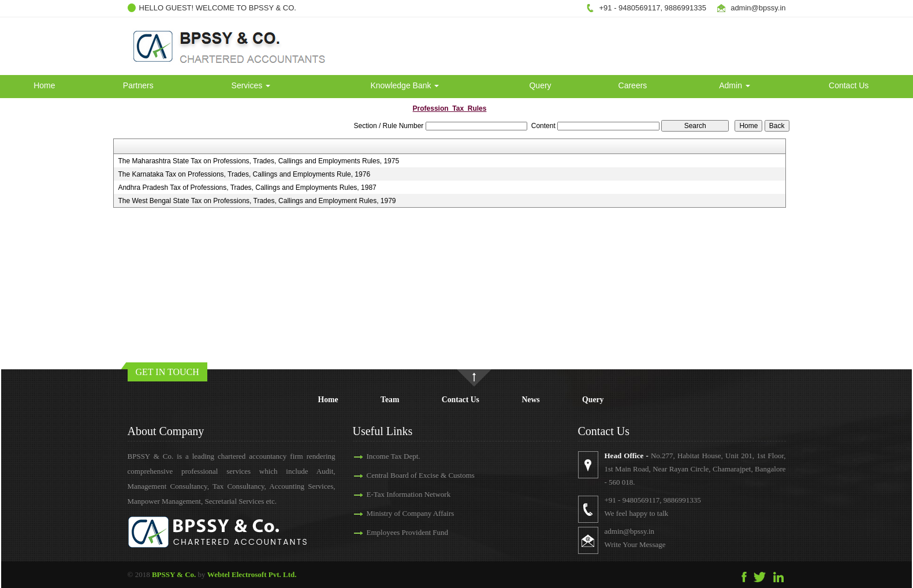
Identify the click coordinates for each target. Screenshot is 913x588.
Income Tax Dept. (394, 456)
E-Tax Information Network (409, 494)
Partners (138, 85)
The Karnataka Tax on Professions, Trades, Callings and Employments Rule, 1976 (244, 174)
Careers (633, 85)
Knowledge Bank (405, 85)
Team (390, 400)
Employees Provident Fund (408, 532)
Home (44, 85)
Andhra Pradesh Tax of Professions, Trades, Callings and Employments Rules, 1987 (247, 188)
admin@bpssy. (755, 8)
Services (251, 85)
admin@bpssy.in (630, 531)
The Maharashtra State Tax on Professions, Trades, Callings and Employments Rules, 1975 (258, 161)
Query (540, 85)
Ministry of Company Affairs (411, 513)
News (530, 400)
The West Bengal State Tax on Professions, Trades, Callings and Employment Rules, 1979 (257, 201)
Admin (735, 85)
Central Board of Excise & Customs (421, 475)
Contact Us (849, 85)
